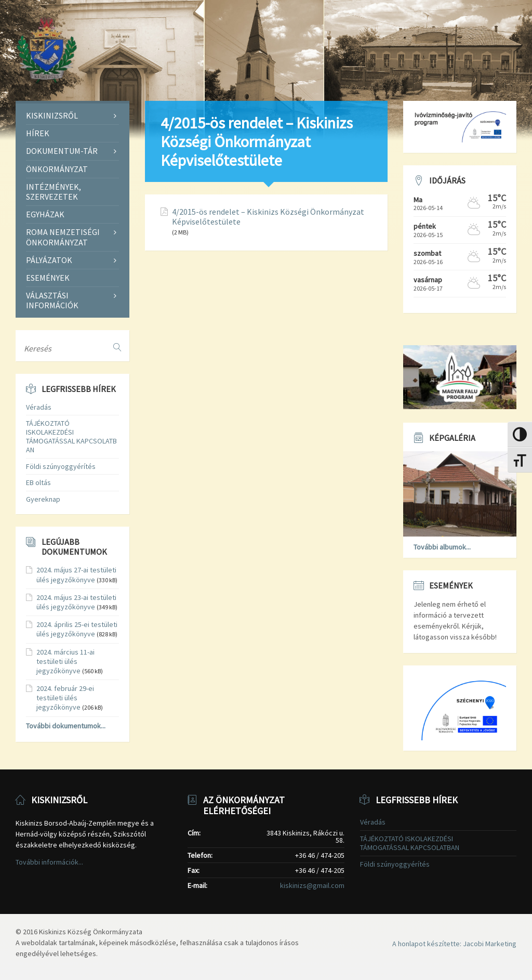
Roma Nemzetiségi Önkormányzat (63, 237)
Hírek (38, 133)
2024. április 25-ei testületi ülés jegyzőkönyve (77, 629)
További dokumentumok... (66, 726)
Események (48, 278)
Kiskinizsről (52, 115)
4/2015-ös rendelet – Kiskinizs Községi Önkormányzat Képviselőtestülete (268, 217)
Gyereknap (43, 499)
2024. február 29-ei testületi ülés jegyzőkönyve (65, 698)
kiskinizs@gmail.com (312, 885)
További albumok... (442, 547)
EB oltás (38, 482)
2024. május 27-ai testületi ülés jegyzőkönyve (76, 574)
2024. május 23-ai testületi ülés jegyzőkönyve (76, 602)
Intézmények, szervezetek (54, 192)
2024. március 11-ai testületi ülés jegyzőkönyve (65, 661)
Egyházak (45, 214)
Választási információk (52, 300)
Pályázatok (49, 260)
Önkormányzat (57, 169)
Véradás (39, 407)
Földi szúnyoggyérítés (61, 466)
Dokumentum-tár (62, 151)
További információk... (49, 862)
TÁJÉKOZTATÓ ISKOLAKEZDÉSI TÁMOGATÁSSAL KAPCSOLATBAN (71, 436)
